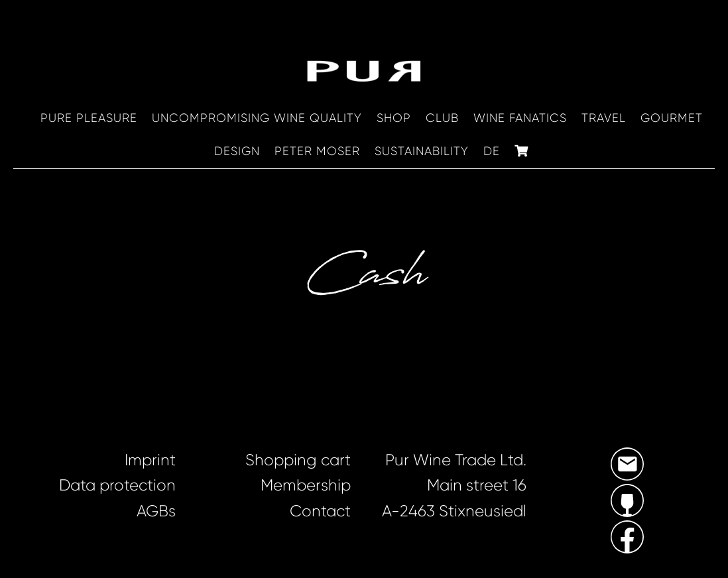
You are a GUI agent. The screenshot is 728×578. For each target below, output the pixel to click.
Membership (306, 485)
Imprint (150, 460)
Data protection (117, 485)
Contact (320, 511)
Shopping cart (298, 460)
